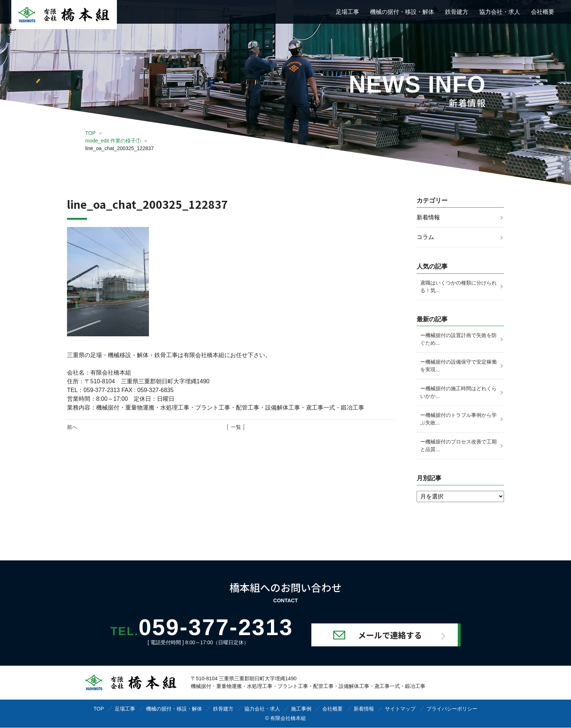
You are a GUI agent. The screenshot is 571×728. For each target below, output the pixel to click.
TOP (90, 133)
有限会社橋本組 (288, 719)
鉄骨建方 (457, 12)
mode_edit (113, 141)
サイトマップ (400, 709)
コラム (425, 237)
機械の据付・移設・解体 (402, 12)
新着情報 (428, 217)
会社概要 (543, 12)
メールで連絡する (392, 635)
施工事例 (301, 709)
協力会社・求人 (500, 12)
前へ (72, 427)
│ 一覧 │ (236, 427)
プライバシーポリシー (452, 709)
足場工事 (347, 12)
